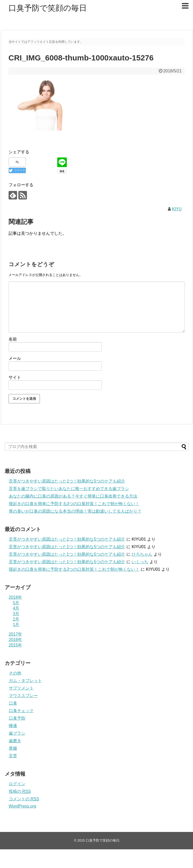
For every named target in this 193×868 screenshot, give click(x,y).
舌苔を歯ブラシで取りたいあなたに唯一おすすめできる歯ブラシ (69, 489)
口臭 (13, 703)
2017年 (16, 634)
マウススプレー (23, 696)
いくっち (140, 562)
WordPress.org (23, 806)
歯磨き (15, 741)
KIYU (177, 209)
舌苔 (13, 756)
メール (15, 358)
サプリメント (21, 688)
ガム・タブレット (25, 681)
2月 (16, 619)
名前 (13, 339)
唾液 (13, 726)
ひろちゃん (142, 554)
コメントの (24, 799)
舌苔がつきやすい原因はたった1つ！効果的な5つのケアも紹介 (67, 481)
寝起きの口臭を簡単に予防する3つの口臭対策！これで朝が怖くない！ (74, 504)
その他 (15, 673)
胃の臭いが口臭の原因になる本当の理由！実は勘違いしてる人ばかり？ (75, 511)
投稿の (20, 791)
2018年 (16, 597)
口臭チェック (21, 711)
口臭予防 (17, 718)
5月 (16, 603)
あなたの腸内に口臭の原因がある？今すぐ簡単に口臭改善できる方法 (73, 496)
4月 (16, 608)
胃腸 (13, 748)
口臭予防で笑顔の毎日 (48, 8)
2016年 (16, 640)
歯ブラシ (17, 733)
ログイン (17, 784)
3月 (16, 614)
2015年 (16, 645)
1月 (16, 625)
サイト (15, 377)
